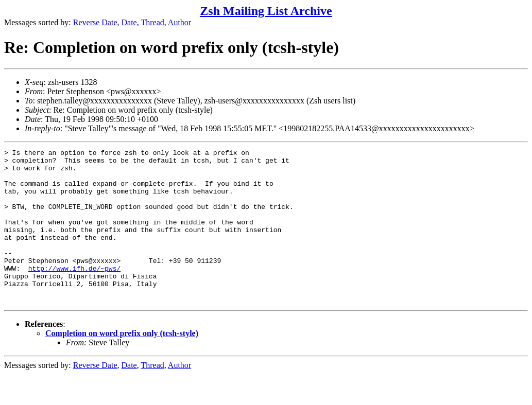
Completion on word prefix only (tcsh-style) (122, 364)
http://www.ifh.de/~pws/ (74, 293)
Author (179, 22)
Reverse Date (95, 22)
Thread (152, 22)
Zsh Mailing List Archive (266, 11)
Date (129, 22)
